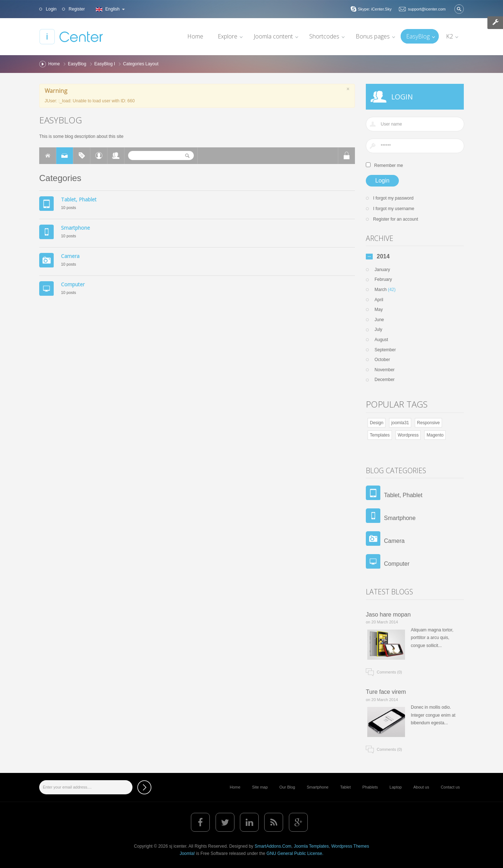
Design (377, 423)
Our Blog (287, 787)
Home (54, 64)
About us (421, 787)
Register (76, 9)
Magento (435, 435)
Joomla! (187, 853)
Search (459, 9)
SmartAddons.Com (273, 846)
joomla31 (400, 423)
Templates (380, 435)
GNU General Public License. (295, 853)
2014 (383, 257)
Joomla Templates (311, 846)
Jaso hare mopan (388, 615)
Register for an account (396, 219)
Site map (260, 787)
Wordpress (408, 435)
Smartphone (75, 228)
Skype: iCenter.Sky (375, 9)
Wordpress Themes (350, 846)
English (109, 9)
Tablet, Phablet (79, 199)
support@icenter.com (427, 9)
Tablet (345, 787)
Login (51, 9)
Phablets (370, 787)
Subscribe (144, 787)
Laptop (396, 787)
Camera (70, 256)
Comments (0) (389, 672)
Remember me (389, 165)
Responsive (428, 423)
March (385, 290)
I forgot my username (394, 209)
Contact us (450, 787)
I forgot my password (393, 198)
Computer (73, 284)
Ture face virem (386, 692)
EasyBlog (77, 64)
